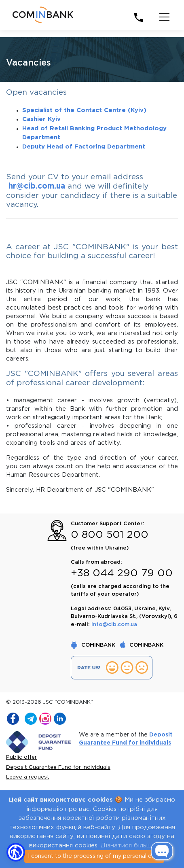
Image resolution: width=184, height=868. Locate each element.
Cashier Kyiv (41, 119)
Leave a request (28, 777)
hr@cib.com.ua (37, 186)
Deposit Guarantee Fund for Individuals (58, 767)
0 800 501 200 (110, 535)
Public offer (21, 757)
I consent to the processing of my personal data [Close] (94, 856)
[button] (16, 852)
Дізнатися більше (128, 846)
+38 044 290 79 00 (122, 573)
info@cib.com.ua (114, 625)
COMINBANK (94, 645)
